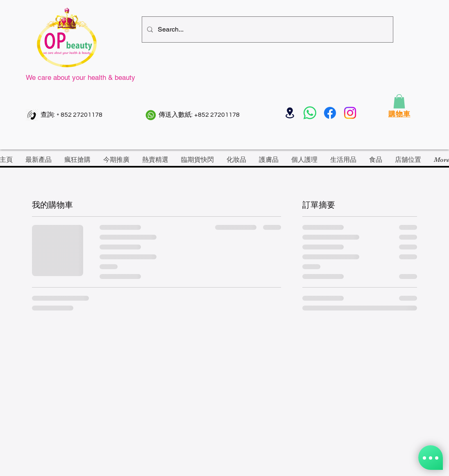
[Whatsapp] (310, 113)
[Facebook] (330, 113)
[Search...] (267, 29)
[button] (399, 101)
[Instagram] (350, 113)
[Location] (290, 113)
